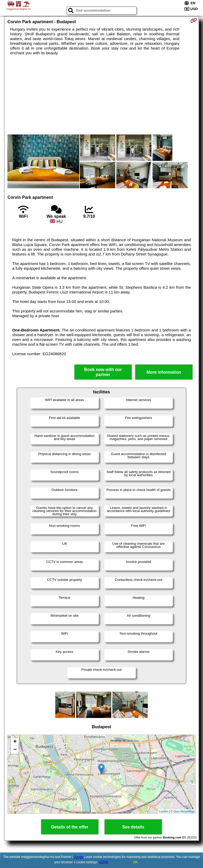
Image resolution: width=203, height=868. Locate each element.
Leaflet (164, 811)
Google (79, 857)
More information (164, 372)
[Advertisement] (101, 95)
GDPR (103, 862)
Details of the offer (70, 827)
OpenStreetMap (184, 811)
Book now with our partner (103, 372)
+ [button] (15, 742)
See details (133, 827)
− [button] (15, 750)
